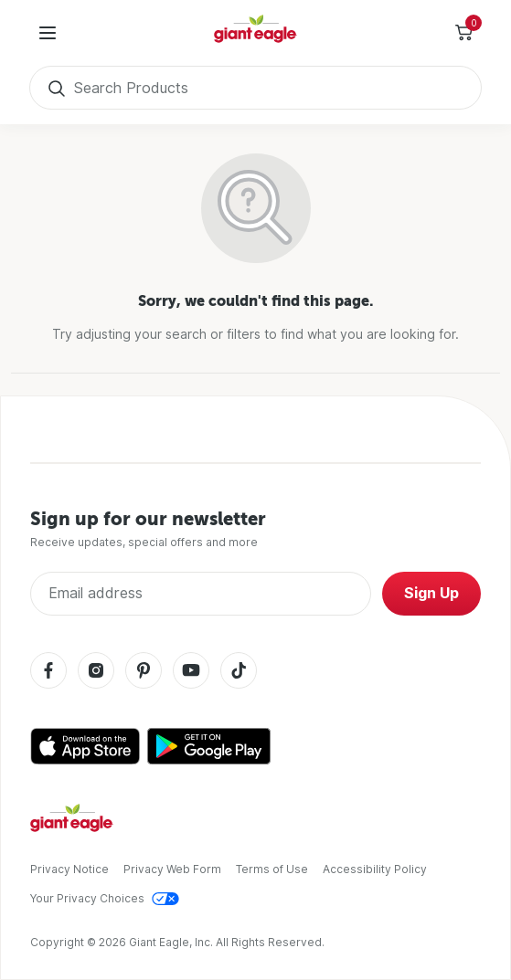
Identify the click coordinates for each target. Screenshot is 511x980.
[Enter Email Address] (201, 594)
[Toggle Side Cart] (463, 33)
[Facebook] (48, 672)
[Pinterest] (144, 672)
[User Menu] (48, 33)
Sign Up (431, 593)
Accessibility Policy (375, 869)
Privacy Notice (69, 869)
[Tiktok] (239, 672)
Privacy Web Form (172, 869)
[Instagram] (96, 672)
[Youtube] (191, 672)
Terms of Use (272, 869)
